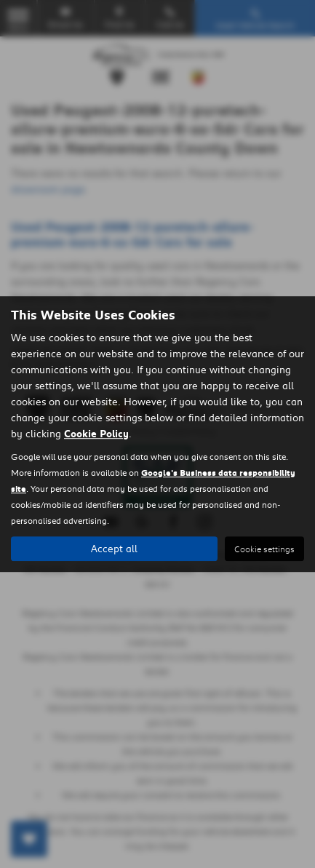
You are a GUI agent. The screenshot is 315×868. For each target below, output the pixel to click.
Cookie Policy (96, 434)
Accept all (114, 549)
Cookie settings (264, 549)
